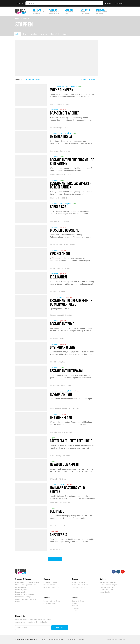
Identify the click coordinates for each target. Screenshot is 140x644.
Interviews (75, 608)
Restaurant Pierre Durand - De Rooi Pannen (72, 162)
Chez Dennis (58, 535)
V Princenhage (60, 253)
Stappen (47, 579)
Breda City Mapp (21, 590)
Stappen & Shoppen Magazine (26, 585)
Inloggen (108, 3)
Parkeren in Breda (78, 587)
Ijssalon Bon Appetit (65, 464)
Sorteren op (20, 79)
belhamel (57, 511)
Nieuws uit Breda (78, 601)
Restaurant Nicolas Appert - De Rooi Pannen (70, 185)
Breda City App (21, 587)
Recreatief (55, 34)
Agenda (47, 598)
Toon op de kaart (88, 79)
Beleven (103, 579)
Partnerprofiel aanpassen (24, 594)
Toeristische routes (107, 590)
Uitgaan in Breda (50, 585)
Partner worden (21, 592)
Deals (65, 34)
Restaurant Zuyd (62, 324)
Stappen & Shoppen (24, 579)
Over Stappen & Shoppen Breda (27, 582)
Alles (18, 34)
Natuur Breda (105, 592)
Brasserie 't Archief (65, 113)
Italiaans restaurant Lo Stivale (67, 490)
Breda (20, 3)
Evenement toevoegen (23, 597)
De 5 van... (76, 606)
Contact (18, 602)
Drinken (34, 34)
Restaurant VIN (61, 394)
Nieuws (75, 598)
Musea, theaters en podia (109, 585)
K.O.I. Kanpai (59, 277)
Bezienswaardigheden (108, 582)
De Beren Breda (61, 136)
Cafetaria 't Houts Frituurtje (71, 441)
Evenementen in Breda (52, 601)
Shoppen (75, 579)
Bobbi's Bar (58, 207)
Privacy (43, 640)
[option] (57, 58)
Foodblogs (75, 603)
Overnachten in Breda (52, 587)
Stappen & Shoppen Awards (25, 599)
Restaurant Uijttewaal (67, 371)
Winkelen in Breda (78, 582)
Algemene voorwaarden (56, 640)
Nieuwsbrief (20, 616)
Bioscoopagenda (50, 603)
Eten (25, 34)
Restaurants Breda (50, 582)
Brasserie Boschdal (64, 230)
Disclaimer (71, 640)
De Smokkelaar (61, 417)
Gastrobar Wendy (63, 347)
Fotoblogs (75, 611)
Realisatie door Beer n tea (116, 640)
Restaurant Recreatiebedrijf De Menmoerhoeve (71, 302)
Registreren (119, 3)
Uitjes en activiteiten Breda (110, 587)
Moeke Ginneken (62, 90)
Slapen (44, 34)
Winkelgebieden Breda (80, 585)
